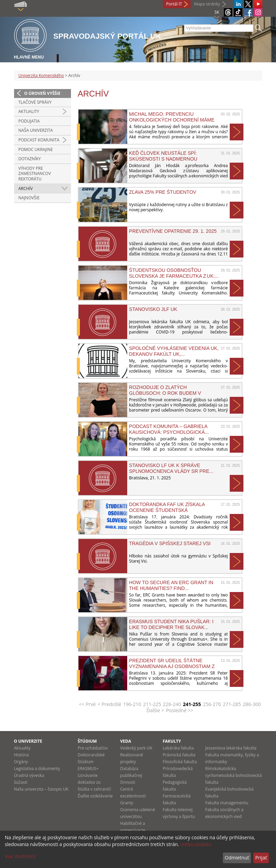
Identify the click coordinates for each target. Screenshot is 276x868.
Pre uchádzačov (93, 748)
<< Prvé (87, 704)
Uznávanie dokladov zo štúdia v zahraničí (94, 782)
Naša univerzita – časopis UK (41, 789)
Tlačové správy (35, 102)
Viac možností (20, 856)
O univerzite (28, 741)
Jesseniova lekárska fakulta (231, 748)
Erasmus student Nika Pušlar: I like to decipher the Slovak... (171, 624)
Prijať (261, 858)
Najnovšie (29, 198)
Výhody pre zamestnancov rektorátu (35, 174)
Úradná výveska (29, 775)
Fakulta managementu (227, 803)
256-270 (212, 704)
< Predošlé (110, 704)
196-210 (132, 704)
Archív (26, 188)
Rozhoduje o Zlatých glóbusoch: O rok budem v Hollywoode (165, 390)
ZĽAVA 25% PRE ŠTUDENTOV (163, 192)
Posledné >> (180, 710)
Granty (127, 803)
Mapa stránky (207, 4)
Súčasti (21, 782)
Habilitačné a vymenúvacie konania (133, 830)
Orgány (21, 762)
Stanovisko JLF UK (153, 309)
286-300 (252, 704)
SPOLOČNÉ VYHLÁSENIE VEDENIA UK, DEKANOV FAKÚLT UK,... (174, 351)
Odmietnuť (237, 858)
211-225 (152, 704)
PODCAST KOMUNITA (39, 140)
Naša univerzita (36, 130)
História (22, 755)
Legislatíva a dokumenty (37, 769)
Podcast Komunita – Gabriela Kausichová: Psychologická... (169, 429)
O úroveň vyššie (43, 93)
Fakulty (172, 741)
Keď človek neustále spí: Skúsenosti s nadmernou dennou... (163, 156)
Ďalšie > (155, 710)
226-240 (172, 704)
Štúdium (87, 741)
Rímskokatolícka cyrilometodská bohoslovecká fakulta (234, 775)
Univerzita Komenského (41, 76)
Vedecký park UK (136, 748)
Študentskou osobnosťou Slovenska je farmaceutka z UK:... (174, 273)
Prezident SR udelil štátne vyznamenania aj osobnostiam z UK (172, 663)
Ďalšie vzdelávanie (95, 796)
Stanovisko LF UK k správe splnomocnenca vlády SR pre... (171, 468)
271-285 (232, 704)
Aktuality (29, 111)
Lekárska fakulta (178, 748)
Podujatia (29, 121)
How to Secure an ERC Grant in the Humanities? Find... (171, 585)
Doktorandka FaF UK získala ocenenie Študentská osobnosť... (167, 507)
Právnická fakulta (179, 755)
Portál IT (174, 4)
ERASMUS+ (88, 769)
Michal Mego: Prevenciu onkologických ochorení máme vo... (172, 117)
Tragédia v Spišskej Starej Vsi (170, 543)
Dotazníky (30, 159)
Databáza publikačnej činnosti (131, 775)
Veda (126, 741)
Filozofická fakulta (180, 762)
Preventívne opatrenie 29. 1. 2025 (173, 231)
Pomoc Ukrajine (36, 149)
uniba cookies (196, 844)
